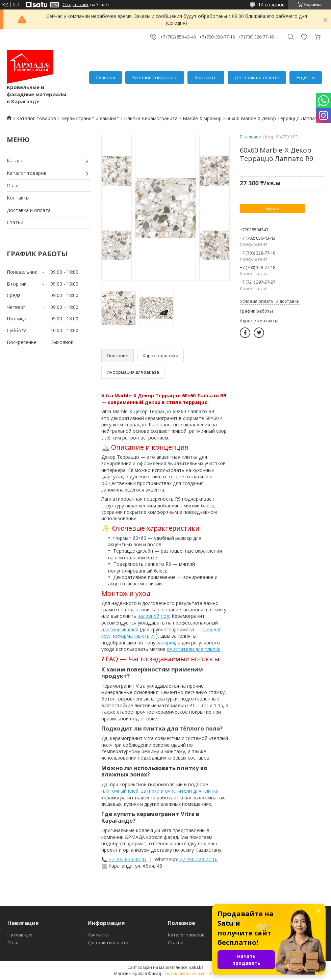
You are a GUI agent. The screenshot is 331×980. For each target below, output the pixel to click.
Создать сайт (75, 5)
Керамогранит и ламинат (90, 118)
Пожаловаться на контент (191, 973)
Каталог (16, 161)
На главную (20, 935)
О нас (13, 186)
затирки (166, 643)
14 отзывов (271, 5)
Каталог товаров (152, 77)
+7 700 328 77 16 (198, 859)
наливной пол (153, 616)
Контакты (206, 77)
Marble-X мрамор (202, 118)
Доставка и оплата (257, 77)
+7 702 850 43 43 (128, 859)
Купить (272, 208)
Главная (106, 77)
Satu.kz (196, 967)
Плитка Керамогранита (151, 118)
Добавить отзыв (304, 37)
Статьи (15, 222)
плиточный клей (120, 629)
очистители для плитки (194, 649)
